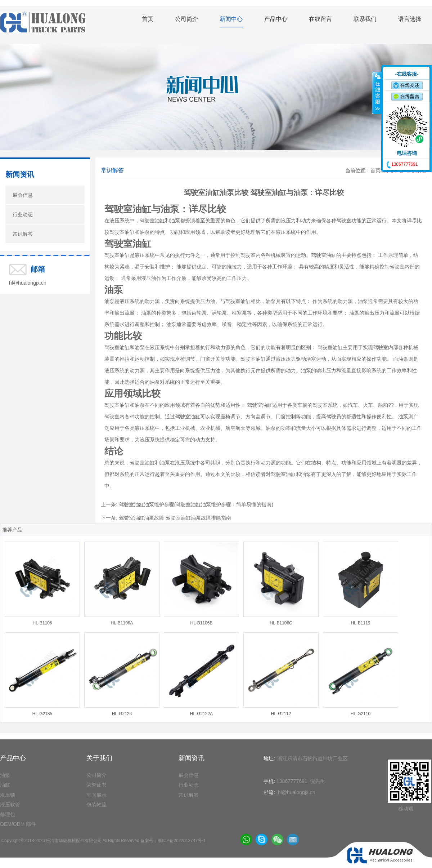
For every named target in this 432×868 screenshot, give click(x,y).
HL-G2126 (122, 714)
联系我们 (365, 19)
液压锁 (8, 795)
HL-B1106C (281, 623)
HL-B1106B (201, 623)
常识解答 (23, 234)
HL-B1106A (122, 623)
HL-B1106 (42, 623)
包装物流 (96, 805)
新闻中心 (231, 19)
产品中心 (276, 19)
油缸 (5, 785)
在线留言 (320, 19)
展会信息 (23, 195)
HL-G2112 (281, 714)
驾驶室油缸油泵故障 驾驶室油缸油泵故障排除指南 (175, 518)
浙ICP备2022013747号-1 (182, 841)
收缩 (377, 93)
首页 (148, 19)
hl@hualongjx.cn (28, 283)
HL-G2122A (201, 714)
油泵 (5, 775)
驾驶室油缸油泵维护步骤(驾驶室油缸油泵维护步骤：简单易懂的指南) (196, 504)
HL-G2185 (42, 714)
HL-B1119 (360, 623)
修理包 (8, 814)
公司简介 (186, 19)
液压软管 (10, 805)
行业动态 (23, 214)
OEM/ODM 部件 (18, 824)
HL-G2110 (361, 714)
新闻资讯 (20, 174)
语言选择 (410, 19)
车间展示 (96, 795)
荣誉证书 (96, 785)
